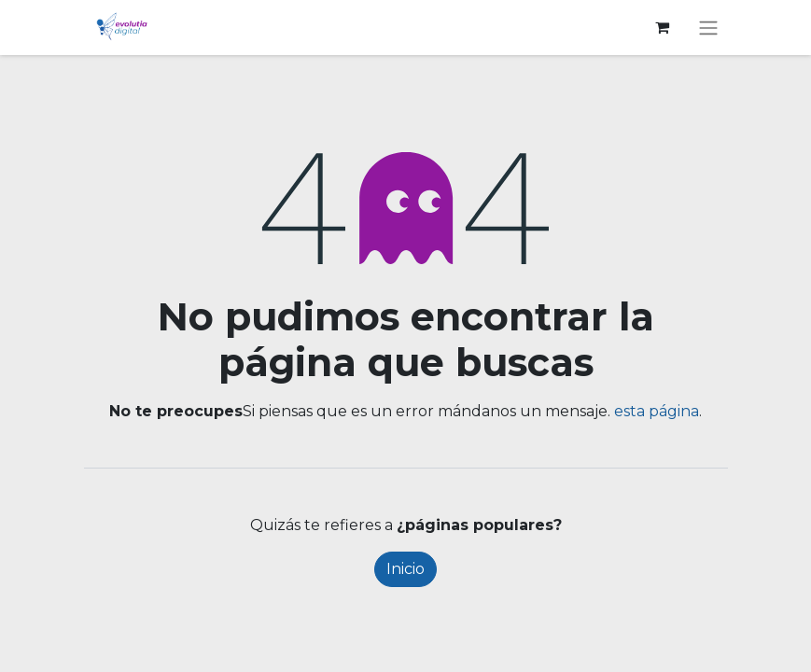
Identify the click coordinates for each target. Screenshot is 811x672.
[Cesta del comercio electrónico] (663, 27)
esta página (657, 411)
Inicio (405, 569)
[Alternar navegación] (708, 28)
